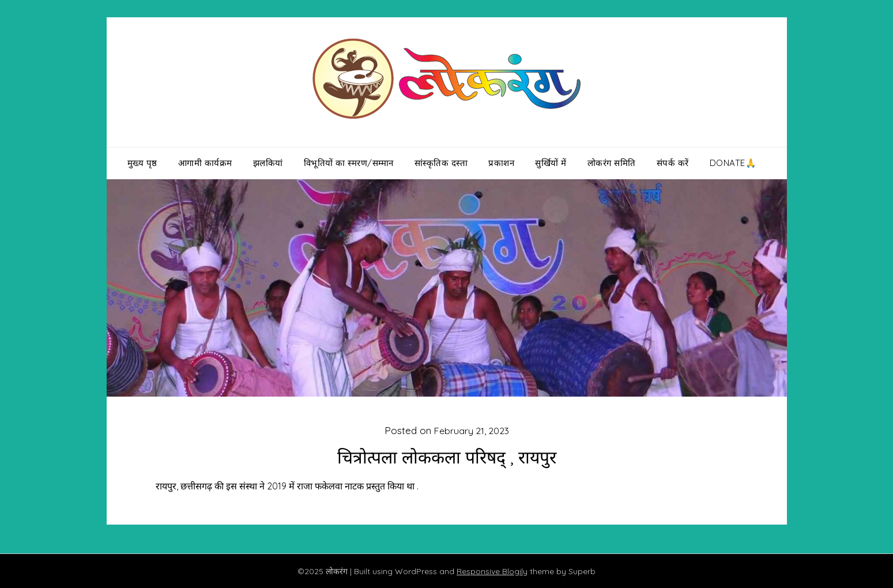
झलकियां (268, 163)
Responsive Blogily (492, 571)
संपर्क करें (673, 163)
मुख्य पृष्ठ (142, 163)
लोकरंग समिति (612, 163)
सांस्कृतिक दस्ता (441, 163)
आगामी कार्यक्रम (205, 163)
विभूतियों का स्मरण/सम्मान (349, 163)
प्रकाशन (501, 163)
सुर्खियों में (551, 163)
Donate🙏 (733, 163)
